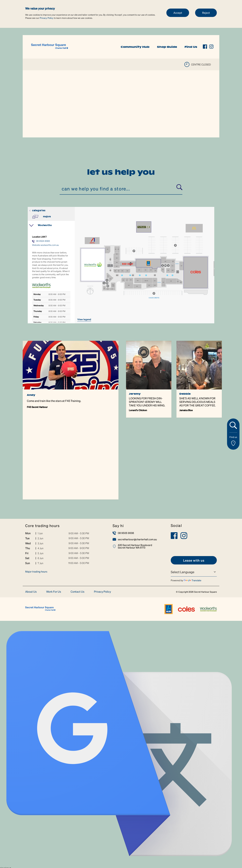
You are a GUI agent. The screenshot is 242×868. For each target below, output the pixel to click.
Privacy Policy (47, 18)
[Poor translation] (9, 799)
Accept (178, 13)
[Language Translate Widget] (194, 490)
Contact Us (77, 510)
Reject (206, 13)
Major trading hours (36, 490)
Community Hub (135, 47)
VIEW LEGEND (84, 319)
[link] (50, 46)
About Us (31, 510)
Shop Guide (167, 47)
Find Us (191, 47)
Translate (193, 498)
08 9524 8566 (43, 241)
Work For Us (54, 510)
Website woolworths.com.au (45, 245)
